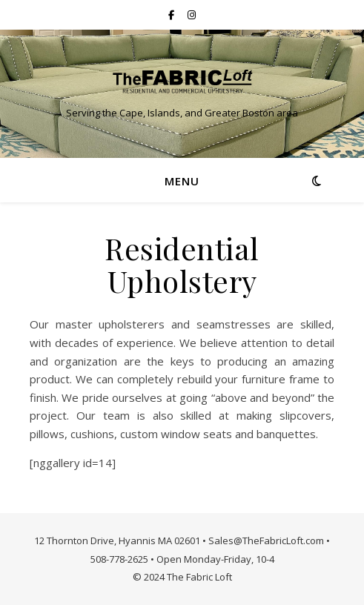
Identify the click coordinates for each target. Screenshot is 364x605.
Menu (182, 181)
